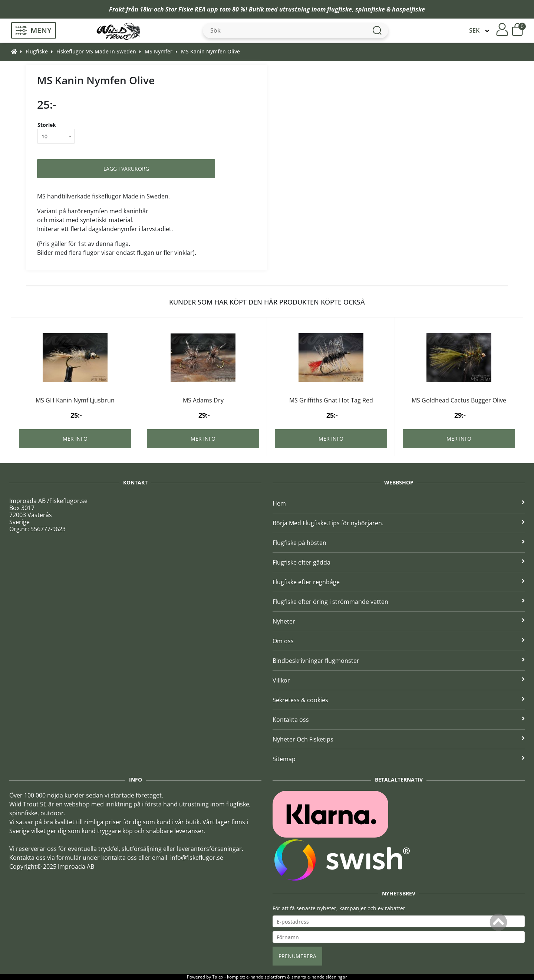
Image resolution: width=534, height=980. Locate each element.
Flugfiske (37, 51)
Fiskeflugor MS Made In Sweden (96, 51)
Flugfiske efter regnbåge (399, 582)
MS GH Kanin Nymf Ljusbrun (75, 400)
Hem (399, 503)
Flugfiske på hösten (399, 543)
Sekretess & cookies (399, 700)
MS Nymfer (159, 51)
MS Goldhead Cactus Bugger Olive (459, 400)
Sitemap (399, 759)
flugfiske (339, 9)
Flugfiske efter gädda (399, 562)
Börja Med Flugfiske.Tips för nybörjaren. (399, 523)
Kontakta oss (399, 720)
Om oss (399, 641)
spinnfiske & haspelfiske (390, 9)
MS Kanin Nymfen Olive (210, 51)
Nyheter (399, 621)
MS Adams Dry (203, 400)
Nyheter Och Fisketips (399, 739)
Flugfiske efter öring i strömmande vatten (399, 602)
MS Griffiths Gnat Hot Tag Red (331, 400)
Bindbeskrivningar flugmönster (399, 661)
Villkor (399, 680)
